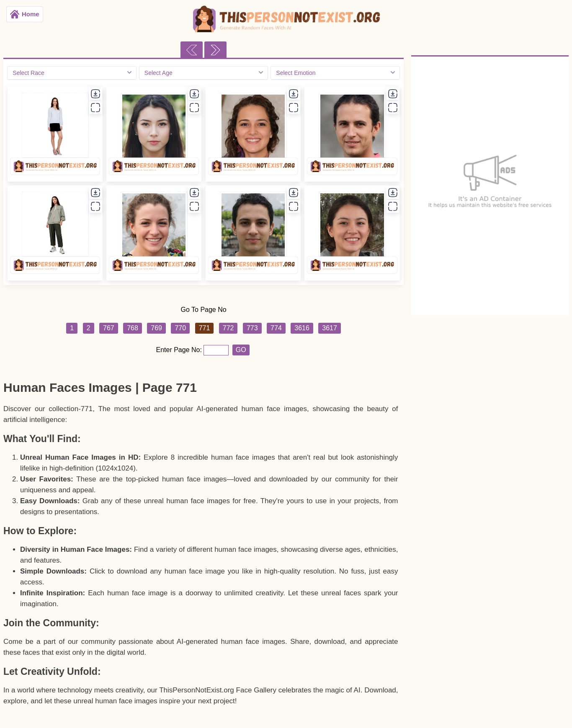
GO (241, 350)
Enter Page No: (180, 350)
